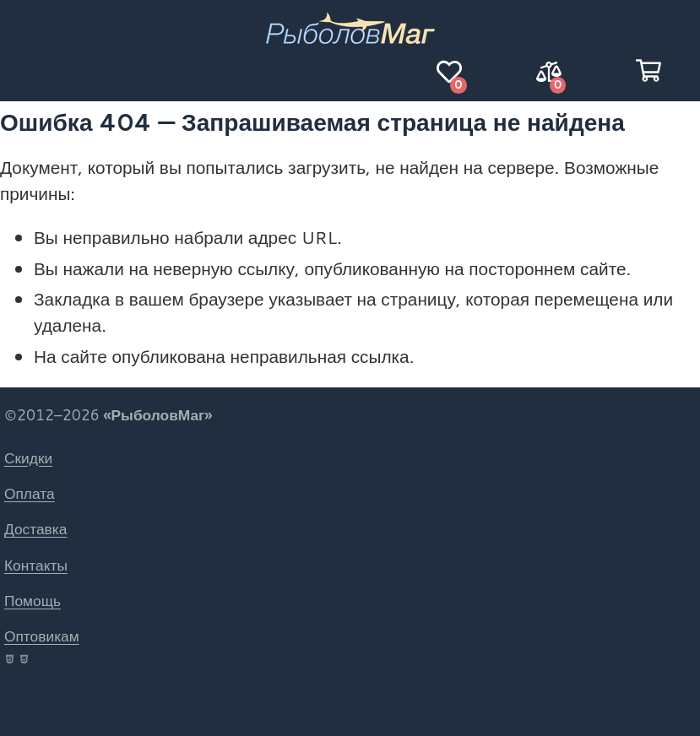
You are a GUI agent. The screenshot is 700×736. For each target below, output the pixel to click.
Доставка (35, 529)
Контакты (36, 565)
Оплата (30, 493)
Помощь (33, 601)
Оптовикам (42, 636)
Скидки (28, 458)
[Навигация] (52, 72)
